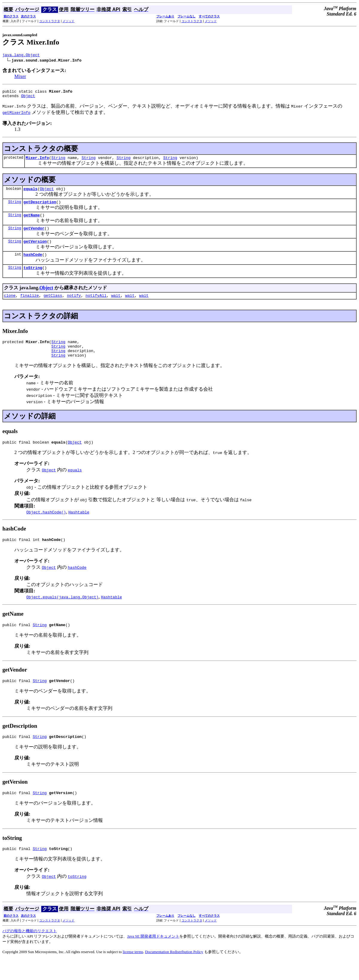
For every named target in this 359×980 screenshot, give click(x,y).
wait (116, 306)
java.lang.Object (21, 56)
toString (33, 277)
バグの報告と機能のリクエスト (30, 951)
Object (28, 98)
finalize (30, 306)
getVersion (35, 249)
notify (74, 306)
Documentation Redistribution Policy (174, 972)
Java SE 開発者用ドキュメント (153, 957)
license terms (133, 972)
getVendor (34, 235)
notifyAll (96, 306)
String (58, 161)
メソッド (68, 21)
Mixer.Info (37, 161)
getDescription (40, 207)
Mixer (20, 77)
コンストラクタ (50, 21)
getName (32, 221)
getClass (53, 306)
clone (10, 306)
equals (31, 193)
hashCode (33, 263)
